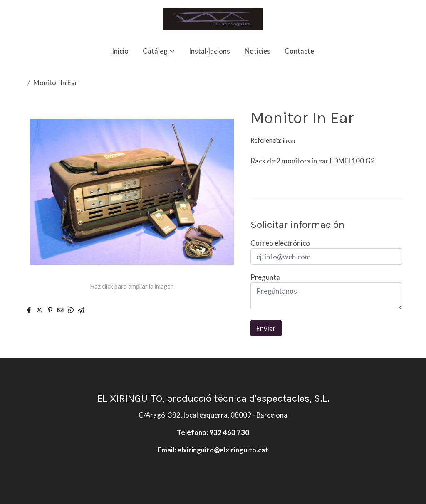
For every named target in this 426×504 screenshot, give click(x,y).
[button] (159, 51)
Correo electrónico (280, 243)
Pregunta (265, 277)
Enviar (266, 328)
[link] (213, 19)
